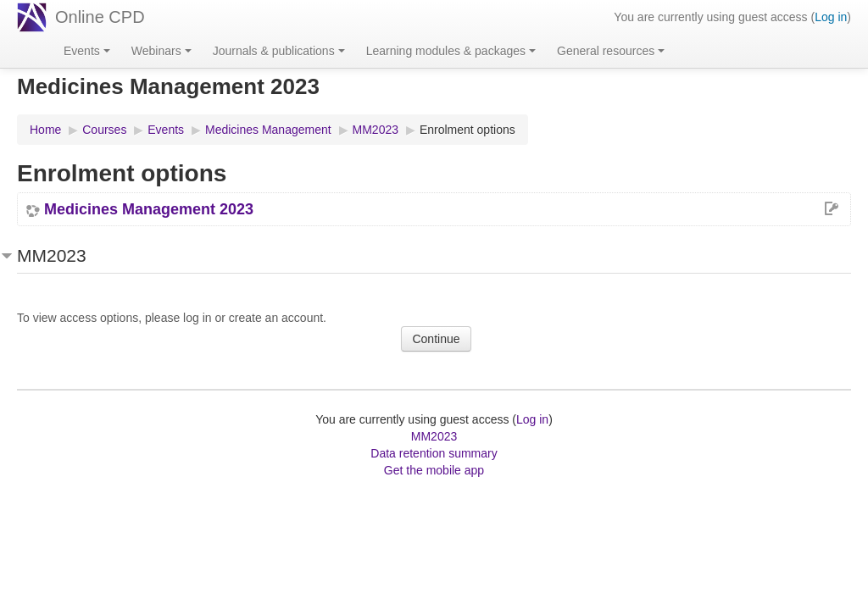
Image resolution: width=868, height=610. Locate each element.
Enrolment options (467, 130)
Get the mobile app (434, 470)
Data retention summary (434, 453)
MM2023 (434, 436)
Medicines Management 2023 (149, 209)
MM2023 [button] (52, 255)
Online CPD (100, 17)
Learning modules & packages (451, 51)
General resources (611, 51)
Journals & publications (279, 51)
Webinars (161, 51)
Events (87, 51)
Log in (831, 17)
